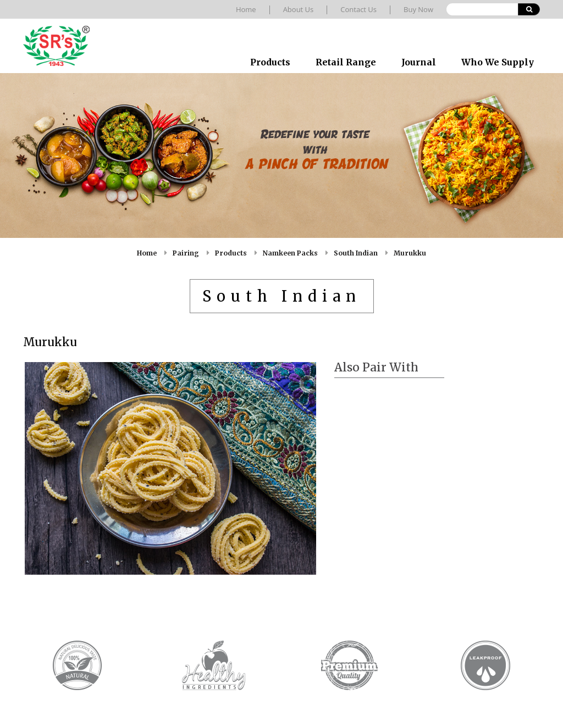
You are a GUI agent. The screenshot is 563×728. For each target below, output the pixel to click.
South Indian (356, 253)
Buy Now (418, 9)
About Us (299, 9)
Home (246, 9)
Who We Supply (498, 62)
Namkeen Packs (290, 253)
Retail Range (346, 62)
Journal (419, 62)
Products (270, 62)
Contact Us (358, 9)
